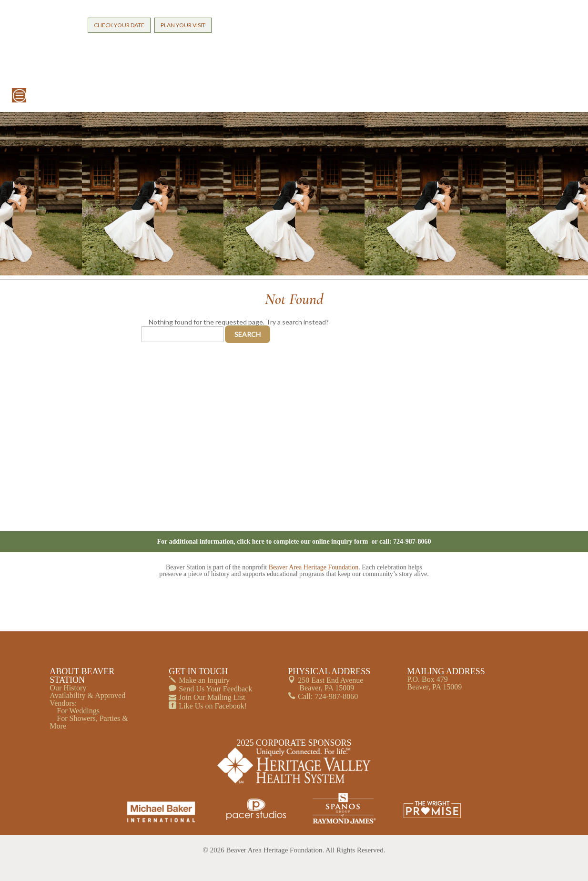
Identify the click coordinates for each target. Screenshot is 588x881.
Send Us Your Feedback (215, 689)
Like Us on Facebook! (213, 706)
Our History (68, 688)
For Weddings (78, 711)
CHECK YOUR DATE (119, 25)
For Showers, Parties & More (89, 722)
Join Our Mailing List (212, 697)
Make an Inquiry (204, 680)
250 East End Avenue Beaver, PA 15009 (330, 684)
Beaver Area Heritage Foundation (314, 567)
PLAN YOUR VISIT (183, 25)
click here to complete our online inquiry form (303, 542)
